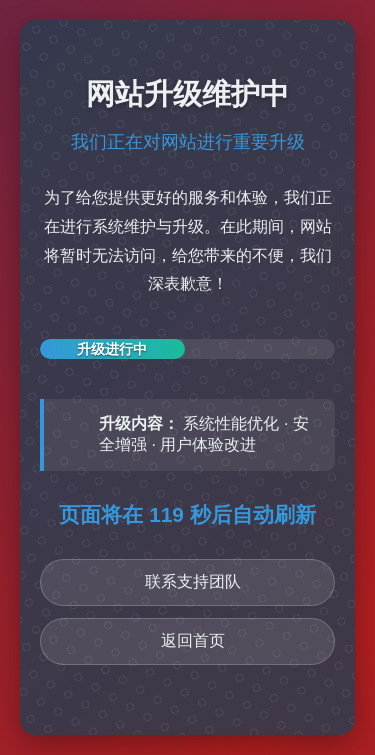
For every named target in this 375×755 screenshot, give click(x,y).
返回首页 (193, 640)
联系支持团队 (193, 581)
